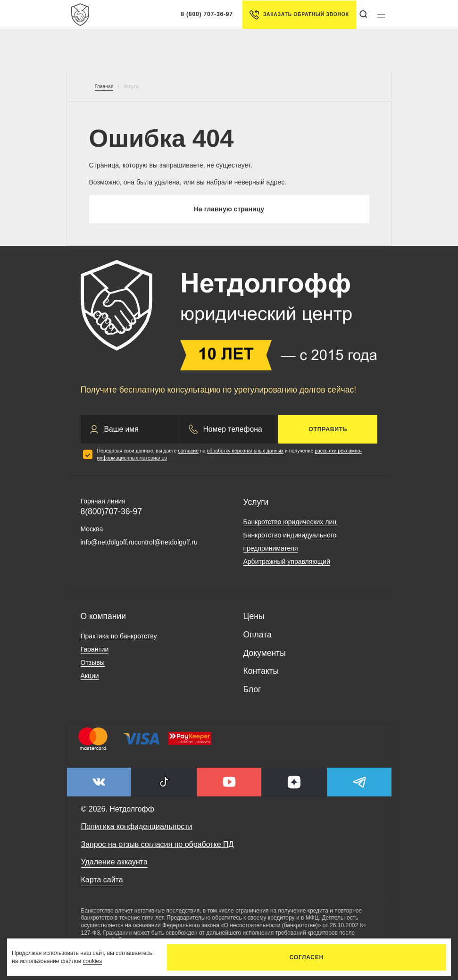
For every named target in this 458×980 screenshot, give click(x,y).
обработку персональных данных (246, 451)
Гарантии (95, 649)
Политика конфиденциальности (137, 826)
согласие (188, 451)
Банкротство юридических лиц (290, 522)
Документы (265, 653)
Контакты (261, 671)
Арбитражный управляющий (287, 561)
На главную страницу (229, 209)
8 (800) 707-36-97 (207, 14)
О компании (104, 616)
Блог (252, 689)
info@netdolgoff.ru (108, 542)
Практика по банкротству (119, 636)
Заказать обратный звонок (299, 15)
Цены (254, 616)
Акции (90, 676)
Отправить (328, 429)
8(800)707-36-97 (111, 511)
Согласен (307, 957)
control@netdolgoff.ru (166, 542)
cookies (93, 961)
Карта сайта (102, 880)
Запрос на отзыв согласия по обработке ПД (158, 844)
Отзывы (93, 662)
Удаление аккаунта (114, 862)
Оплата (258, 635)
